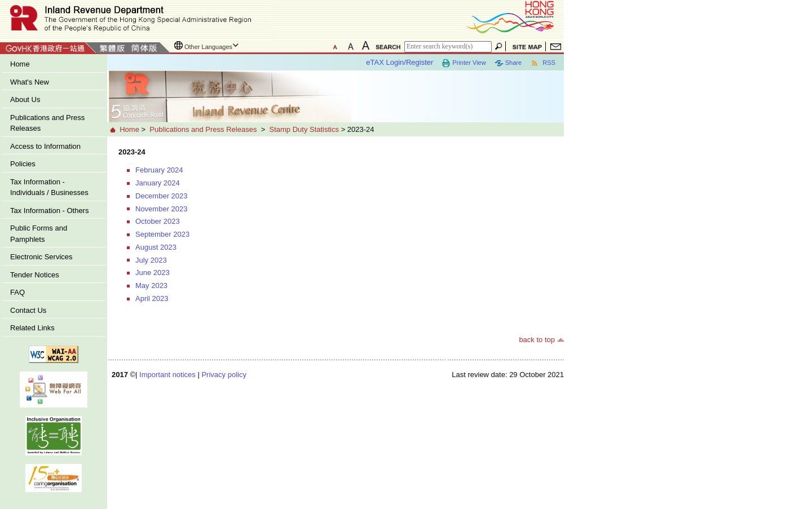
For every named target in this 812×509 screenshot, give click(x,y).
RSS (543, 63)
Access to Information (45, 146)
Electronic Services (41, 257)
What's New (30, 82)
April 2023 (152, 298)
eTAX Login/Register (400, 62)
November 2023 (162, 209)
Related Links (32, 328)
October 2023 (158, 221)
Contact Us (28, 310)
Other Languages (208, 47)
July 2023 (151, 260)
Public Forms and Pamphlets (39, 234)
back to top (537, 340)
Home (20, 64)
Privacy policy (224, 375)
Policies (23, 164)
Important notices (167, 375)
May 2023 (151, 286)
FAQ (17, 292)
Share (508, 63)
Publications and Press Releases (47, 123)
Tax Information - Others (49, 211)
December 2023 (162, 196)
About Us (25, 99)
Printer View (464, 63)
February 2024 (159, 170)
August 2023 (156, 247)
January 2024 (158, 183)
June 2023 (153, 273)
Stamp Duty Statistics (304, 129)
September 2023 (162, 234)
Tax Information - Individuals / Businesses (49, 187)
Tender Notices (35, 275)
